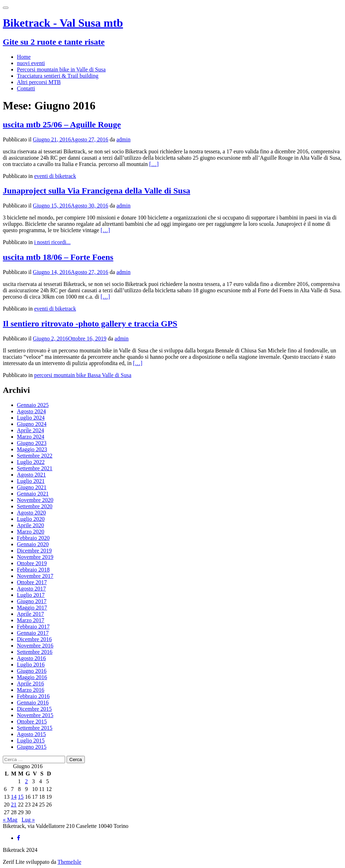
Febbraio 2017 (33, 627)
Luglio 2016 (31, 665)
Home (24, 57)
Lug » (28, 820)
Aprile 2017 (30, 614)
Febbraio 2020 (33, 538)
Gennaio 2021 (33, 494)
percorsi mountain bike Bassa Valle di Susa (83, 375)
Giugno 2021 (32, 487)
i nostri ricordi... (52, 242)
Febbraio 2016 (33, 696)
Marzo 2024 (31, 437)
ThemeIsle (69, 862)
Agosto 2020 (31, 513)
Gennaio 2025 (33, 405)
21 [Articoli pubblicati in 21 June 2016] (14, 805)
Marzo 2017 (31, 620)
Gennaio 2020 (33, 544)
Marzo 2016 (31, 690)
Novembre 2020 (35, 500)
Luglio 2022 (31, 462)
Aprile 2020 (30, 525)
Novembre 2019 (35, 557)
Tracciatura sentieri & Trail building (58, 76)
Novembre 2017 (35, 576)
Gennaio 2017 (33, 633)
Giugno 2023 (32, 443)
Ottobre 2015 (32, 722)
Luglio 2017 (31, 595)
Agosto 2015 (31, 734)
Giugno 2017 (32, 601)
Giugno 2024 (32, 424)
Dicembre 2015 (34, 709)
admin (124, 139)
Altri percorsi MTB (39, 82)
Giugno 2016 (32, 671)
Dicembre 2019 (34, 551)
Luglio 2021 (31, 481)
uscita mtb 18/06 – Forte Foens (58, 257)
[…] (154, 164)
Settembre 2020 (35, 506)
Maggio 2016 (32, 677)
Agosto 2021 (31, 475)
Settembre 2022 (35, 456)
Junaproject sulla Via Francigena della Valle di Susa (96, 191)
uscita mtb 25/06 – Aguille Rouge (62, 125)
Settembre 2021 (35, 468)
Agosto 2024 (31, 411)
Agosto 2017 (31, 589)
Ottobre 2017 (32, 582)
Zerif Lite (14, 862)
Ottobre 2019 (32, 563)
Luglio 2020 (31, 519)
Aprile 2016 (30, 684)
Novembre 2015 (35, 715)
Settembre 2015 (35, 728)
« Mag (10, 820)
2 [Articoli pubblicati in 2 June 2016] (26, 781)
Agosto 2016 (31, 658)
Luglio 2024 (31, 418)
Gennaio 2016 (33, 703)
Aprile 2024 (30, 430)
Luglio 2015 (31, 741)
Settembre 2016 (35, 652)
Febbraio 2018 (33, 570)
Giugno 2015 (32, 747)
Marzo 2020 (31, 532)
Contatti (26, 88)
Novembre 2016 (35, 646)
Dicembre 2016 (34, 639)
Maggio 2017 (32, 608)
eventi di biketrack (55, 176)
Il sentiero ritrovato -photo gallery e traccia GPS (90, 324)
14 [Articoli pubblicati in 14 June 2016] (14, 797)
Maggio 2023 (32, 449)
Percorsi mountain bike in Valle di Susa (61, 69)
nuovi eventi (31, 63)
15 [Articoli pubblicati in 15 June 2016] (21, 797)
